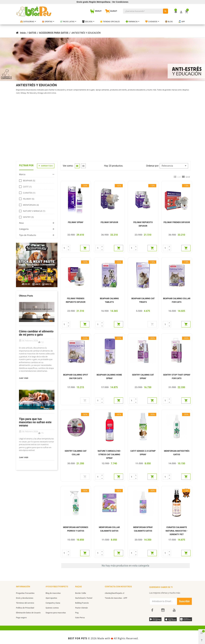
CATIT (27, 187)
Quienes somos (52, 608)
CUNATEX (29, 193)
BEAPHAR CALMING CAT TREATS (143, 300)
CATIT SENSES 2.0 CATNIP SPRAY (143, 453)
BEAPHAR (29, 181)
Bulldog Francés (82, 603)
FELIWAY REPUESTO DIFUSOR (143, 224)
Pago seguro (21, 618)
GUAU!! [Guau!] (111, 11)
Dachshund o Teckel (84, 598)
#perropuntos (51, 598)
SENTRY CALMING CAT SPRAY (143, 377)
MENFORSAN (31, 205)
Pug (77, 613)
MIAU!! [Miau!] (96, 11)
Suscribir (184, 601)
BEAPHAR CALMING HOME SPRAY (109, 377)
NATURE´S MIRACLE (34, 211)
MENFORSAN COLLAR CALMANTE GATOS (109, 529)
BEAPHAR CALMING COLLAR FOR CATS (177, 300)
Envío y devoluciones (25, 598)
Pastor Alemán (81, 608)
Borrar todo (46, 166)
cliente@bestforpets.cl (114, 593)
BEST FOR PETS (78, 638)
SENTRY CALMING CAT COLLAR (76, 453)
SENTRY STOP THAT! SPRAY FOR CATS (177, 377)
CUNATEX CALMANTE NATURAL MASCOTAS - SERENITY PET (177, 531)
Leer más (24, 378)
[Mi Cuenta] (181, 12)
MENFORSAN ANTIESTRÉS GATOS (177, 453)
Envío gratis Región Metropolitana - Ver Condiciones (102, 2)
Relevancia (174, 166)
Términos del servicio (25, 603)
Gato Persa (80, 618)
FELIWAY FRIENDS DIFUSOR (177, 222)
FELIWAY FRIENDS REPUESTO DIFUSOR (76, 300)
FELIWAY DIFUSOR (109, 222)
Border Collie (81, 593)
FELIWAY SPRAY (76, 222)
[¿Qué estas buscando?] (165, 11)
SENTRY (28, 217)
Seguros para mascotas (56, 613)
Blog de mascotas (53, 593)
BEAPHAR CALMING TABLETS (109, 300)
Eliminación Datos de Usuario (28, 613)
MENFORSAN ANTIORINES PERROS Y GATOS (76, 529)
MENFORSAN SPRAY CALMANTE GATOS (143, 529)
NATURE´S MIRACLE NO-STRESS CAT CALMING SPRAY (109, 454)
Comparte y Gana (53, 603)
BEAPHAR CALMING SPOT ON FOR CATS (76, 377)
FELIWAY (29, 199)
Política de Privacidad (25, 608)
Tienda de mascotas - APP (116, 598)
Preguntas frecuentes (25, 593)
